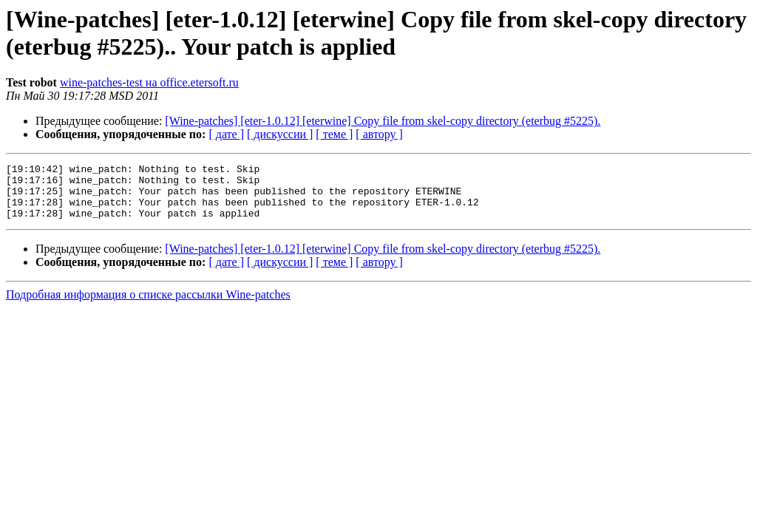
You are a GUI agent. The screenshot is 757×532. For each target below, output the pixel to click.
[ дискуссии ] (280, 134)
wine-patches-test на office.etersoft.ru (149, 82)
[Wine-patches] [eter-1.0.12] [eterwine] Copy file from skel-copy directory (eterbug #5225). (383, 121)
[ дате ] (226, 134)
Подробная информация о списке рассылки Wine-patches (148, 306)
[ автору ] (379, 134)
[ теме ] (334, 134)
